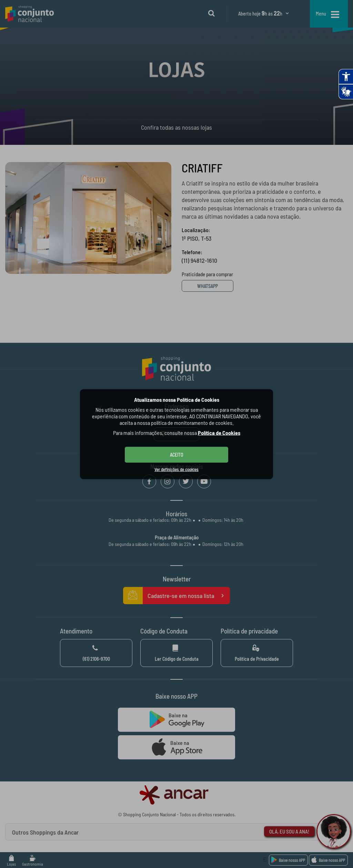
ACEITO (177, 454)
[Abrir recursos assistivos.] (346, 77)
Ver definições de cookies (176, 469)
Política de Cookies (219, 432)
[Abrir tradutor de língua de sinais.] (346, 92)
